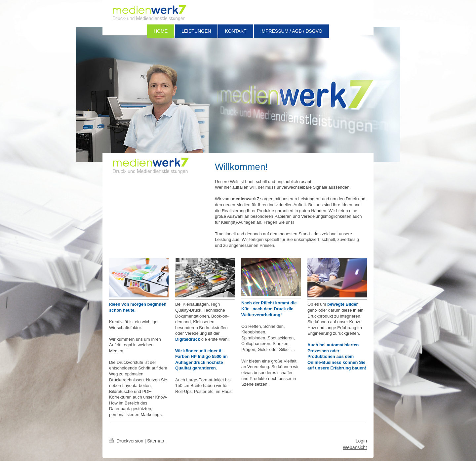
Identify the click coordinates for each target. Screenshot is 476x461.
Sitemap (156, 441)
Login (361, 441)
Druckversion (127, 441)
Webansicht (355, 447)
